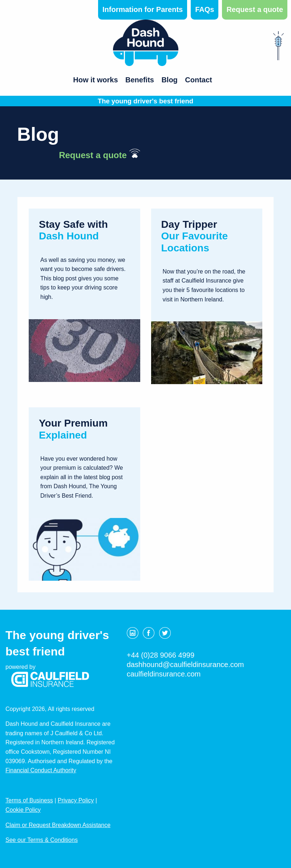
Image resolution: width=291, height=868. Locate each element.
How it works (95, 80)
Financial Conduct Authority (41, 770)
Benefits (140, 80)
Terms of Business (29, 800)
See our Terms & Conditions (42, 840)
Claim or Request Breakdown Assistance (58, 825)
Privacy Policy (76, 800)
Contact (198, 80)
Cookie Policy (23, 810)
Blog (169, 80)
